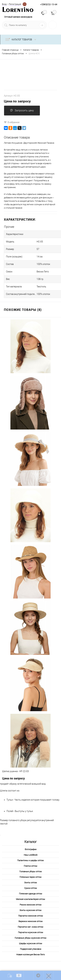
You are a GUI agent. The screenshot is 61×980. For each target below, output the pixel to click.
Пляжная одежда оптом (31, 894)
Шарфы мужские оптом (31, 943)
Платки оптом (30, 866)
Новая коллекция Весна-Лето (30, 955)
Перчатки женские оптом (31, 916)
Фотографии (31, 849)
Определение (25, 4)
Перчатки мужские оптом (31, 932)
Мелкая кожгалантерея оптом (30, 899)
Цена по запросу (17, 101)
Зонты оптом (31, 883)
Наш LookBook (31, 855)
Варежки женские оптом (31, 921)
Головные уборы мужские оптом (30, 938)
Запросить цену (22, 110)
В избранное (12, 122)
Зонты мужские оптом (30, 910)
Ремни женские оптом (31, 905)
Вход (4, 4)
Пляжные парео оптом (30, 877)
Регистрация (15, 4)
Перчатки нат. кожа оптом (30, 927)
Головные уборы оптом (31, 871)
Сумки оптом (31, 888)
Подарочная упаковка (31, 949)
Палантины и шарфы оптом (30, 860)
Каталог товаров (21, 40)
